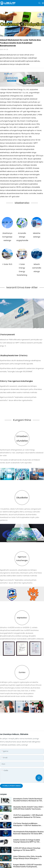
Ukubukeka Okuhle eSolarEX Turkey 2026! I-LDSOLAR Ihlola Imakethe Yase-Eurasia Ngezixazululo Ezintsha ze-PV (28, 808)
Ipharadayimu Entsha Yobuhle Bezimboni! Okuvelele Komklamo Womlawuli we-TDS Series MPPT (28, 800)
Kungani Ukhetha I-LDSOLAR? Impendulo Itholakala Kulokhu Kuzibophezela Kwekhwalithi (27, 866)
